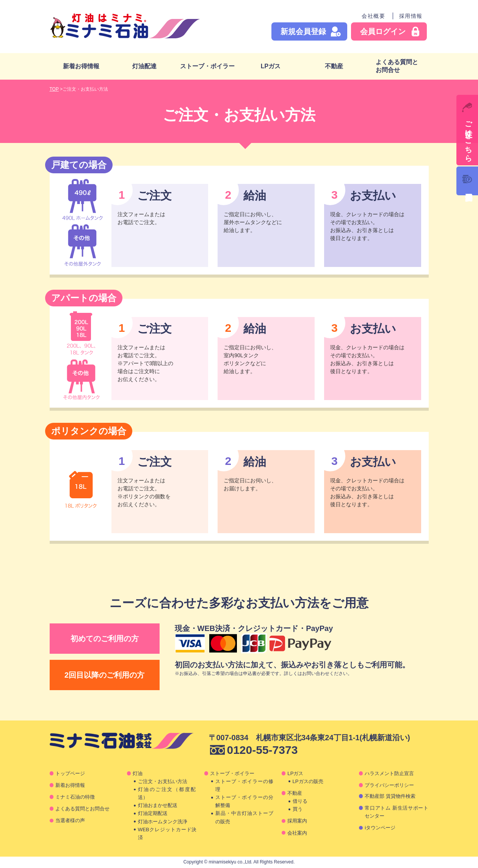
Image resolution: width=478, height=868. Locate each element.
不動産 (334, 66)
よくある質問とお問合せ (397, 66)
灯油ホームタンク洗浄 (163, 822)
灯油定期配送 (153, 813)
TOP (54, 89)
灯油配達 (144, 66)
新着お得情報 (81, 66)
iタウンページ (380, 828)
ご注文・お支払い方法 (163, 781)
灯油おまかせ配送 (158, 805)
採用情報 (411, 16)
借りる (300, 801)
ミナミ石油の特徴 (75, 797)
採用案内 (297, 821)
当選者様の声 (70, 820)
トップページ (70, 773)
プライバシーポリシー (389, 785)
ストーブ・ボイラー (207, 66)
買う (298, 809)
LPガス (271, 66)
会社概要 (373, 16)
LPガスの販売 (308, 781)
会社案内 (297, 833)
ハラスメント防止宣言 (389, 773)
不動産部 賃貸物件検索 (390, 796)
